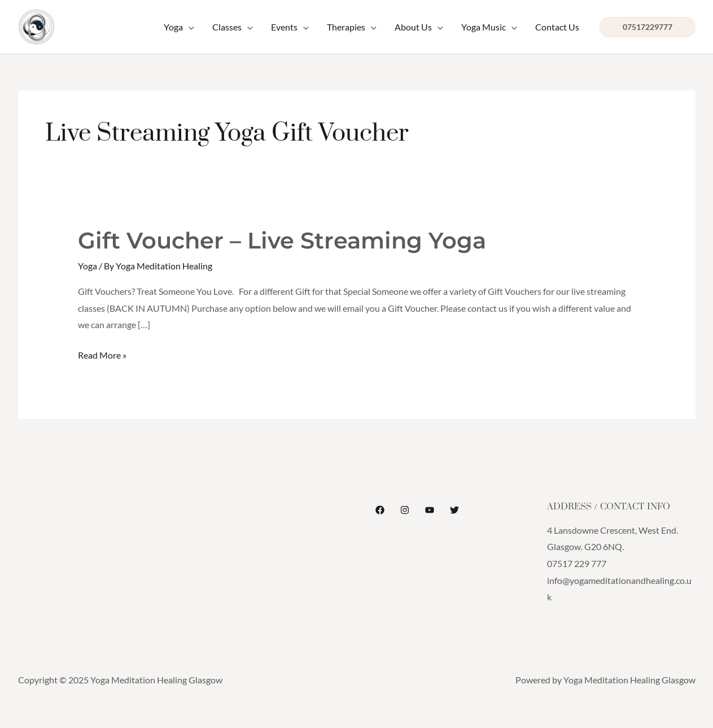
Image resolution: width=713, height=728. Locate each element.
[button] (648, 27)
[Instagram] (405, 510)
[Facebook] (380, 510)
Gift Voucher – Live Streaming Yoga (282, 240)
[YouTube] (430, 510)
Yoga (88, 266)
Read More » (102, 354)
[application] (189, 27)
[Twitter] (454, 510)
